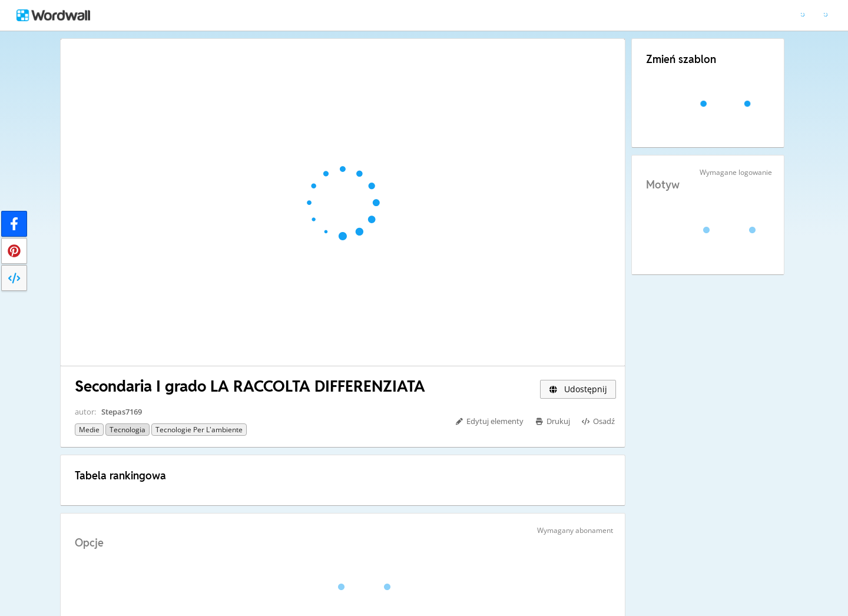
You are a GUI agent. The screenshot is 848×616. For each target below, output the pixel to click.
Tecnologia (127, 430)
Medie (89, 430)
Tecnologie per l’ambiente (199, 430)
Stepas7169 (122, 412)
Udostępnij (578, 389)
